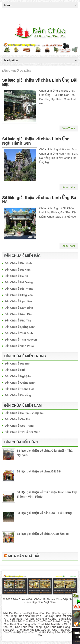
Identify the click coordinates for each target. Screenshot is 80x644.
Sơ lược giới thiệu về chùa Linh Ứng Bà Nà (39, 200)
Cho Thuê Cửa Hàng (57, 627)
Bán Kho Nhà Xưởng (43, 619)
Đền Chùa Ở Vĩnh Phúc (19, 346)
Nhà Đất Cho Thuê (23, 621)
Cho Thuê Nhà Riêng (17, 624)
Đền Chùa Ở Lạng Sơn (18, 301)
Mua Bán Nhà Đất (24, 556)
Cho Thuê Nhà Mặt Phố (47, 624)
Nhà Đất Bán (11, 613)
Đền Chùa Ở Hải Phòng (19, 289)
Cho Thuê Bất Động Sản (45, 632)
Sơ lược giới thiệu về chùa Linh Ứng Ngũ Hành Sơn (36, 141)
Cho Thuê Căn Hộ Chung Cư (56, 621)
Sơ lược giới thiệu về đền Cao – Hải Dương (44, 513)
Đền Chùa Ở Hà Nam (18, 270)
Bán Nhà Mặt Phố (30, 616)
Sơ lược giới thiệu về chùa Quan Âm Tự (43, 534)
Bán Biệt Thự (30, 613)
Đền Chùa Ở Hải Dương (19, 282)
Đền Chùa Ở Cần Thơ (18, 419)
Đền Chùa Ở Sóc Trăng (19, 426)
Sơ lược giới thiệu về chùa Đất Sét (39, 471)
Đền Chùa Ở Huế (15, 370)
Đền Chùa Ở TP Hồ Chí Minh (23, 432)
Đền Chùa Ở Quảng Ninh (20, 327)
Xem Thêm (69, 129)
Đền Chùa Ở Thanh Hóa (20, 389)
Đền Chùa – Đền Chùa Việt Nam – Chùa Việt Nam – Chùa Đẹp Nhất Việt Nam (45, 601)
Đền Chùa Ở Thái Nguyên (21, 340)
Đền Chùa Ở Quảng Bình (20, 383)
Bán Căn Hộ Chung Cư (55, 613)
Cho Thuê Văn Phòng (28, 627)
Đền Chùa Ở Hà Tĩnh (17, 364)
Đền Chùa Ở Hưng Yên (19, 295)
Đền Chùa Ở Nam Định (19, 308)
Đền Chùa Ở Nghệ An (18, 376)
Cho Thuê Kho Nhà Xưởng (33, 630)
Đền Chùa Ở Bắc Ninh (18, 263)
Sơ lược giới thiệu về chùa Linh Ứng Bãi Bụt (40, 82)
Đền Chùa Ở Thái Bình (19, 333)
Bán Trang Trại (19, 619)
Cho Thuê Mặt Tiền (64, 630)
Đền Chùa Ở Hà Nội (17, 276)
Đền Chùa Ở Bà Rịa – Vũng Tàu (25, 413)
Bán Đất (49, 616)
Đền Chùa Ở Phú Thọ (18, 321)
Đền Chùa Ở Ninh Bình (19, 314)
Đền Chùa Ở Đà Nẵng (18, 395)
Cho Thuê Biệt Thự (15, 632)
